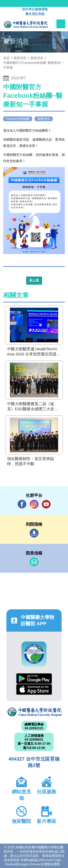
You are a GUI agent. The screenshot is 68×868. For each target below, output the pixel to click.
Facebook (22, 504)
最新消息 (37, 58)
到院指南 (34, 533)
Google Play (34, 679)
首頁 (6, 58)
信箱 (34, 562)
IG (34, 504)
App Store (34, 689)
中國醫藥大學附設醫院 (34, 712)
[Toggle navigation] (61, 24)
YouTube (46, 504)
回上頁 (34, 280)
